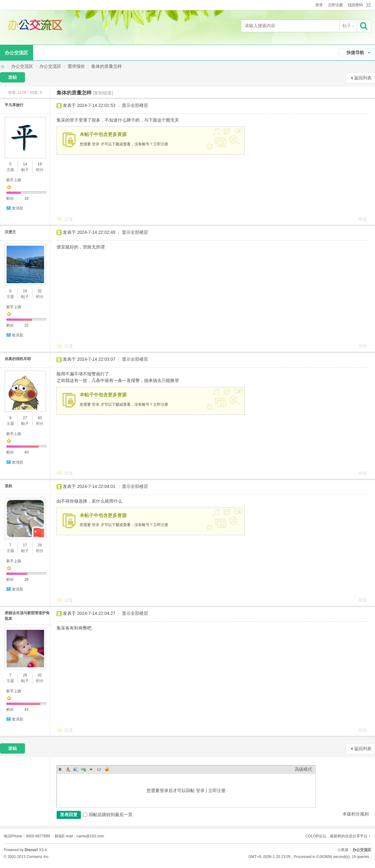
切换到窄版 (368, 5)
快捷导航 (355, 53)
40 (40, 418)
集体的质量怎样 (107, 66)
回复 (69, 219)
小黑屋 (343, 850)
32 (40, 291)
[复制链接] (103, 93)
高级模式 (303, 769)
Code (99, 769)
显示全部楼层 (135, 105)
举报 (362, 219)
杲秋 (8, 486)
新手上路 (14, 180)
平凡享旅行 (14, 105)
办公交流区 (2, 66)
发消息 (17, 208)
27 (25, 418)
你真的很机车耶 (18, 359)
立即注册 (335, 5)
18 (40, 164)
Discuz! (31, 850)
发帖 (12, 77)
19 (25, 291)
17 (25, 545)
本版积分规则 (356, 814)
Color (68, 769)
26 (40, 545)
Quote (91, 769)
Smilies (107, 769)
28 (25, 675)
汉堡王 (10, 232)
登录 (319, 5)
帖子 (347, 26)
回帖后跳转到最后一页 (108, 815)
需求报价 (76, 66)
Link (83, 769)
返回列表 (363, 78)
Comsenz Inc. (38, 857)
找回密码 (355, 5)
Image (76, 769)
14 (25, 164)
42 (40, 675)
